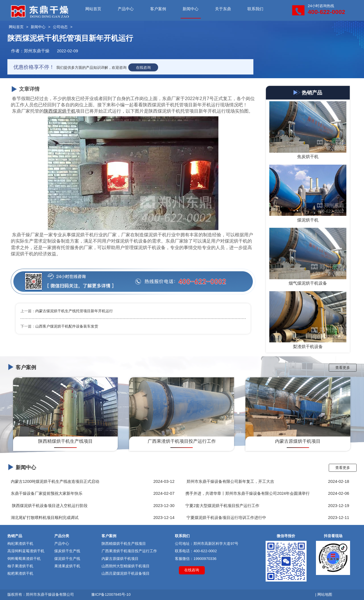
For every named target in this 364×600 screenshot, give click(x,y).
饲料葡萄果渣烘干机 (24, 559)
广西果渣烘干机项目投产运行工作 (129, 551)
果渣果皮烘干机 (67, 566)
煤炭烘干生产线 (67, 551)
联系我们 (255, 9)
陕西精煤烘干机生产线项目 (124, 544)
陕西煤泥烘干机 (60, 111)
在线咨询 (143, 68)
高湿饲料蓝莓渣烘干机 (26, 551)
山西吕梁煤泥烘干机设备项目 (126, 573)
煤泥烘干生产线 (67, 559)
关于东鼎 (223, 9)
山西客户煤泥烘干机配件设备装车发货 (67, 326)
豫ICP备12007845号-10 (111, 594)
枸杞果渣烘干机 (20, 544)
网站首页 (93, 9)
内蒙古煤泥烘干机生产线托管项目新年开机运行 (74, 311)
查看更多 (343, 368)
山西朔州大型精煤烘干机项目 (126, 566)
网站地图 (325, 594)
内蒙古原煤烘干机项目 (120, 559)
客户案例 (158, 9)
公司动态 (60, 27)
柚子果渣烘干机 (20, 566)
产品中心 (126, 9)
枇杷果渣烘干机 (20, 573)
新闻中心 (191, 9)
